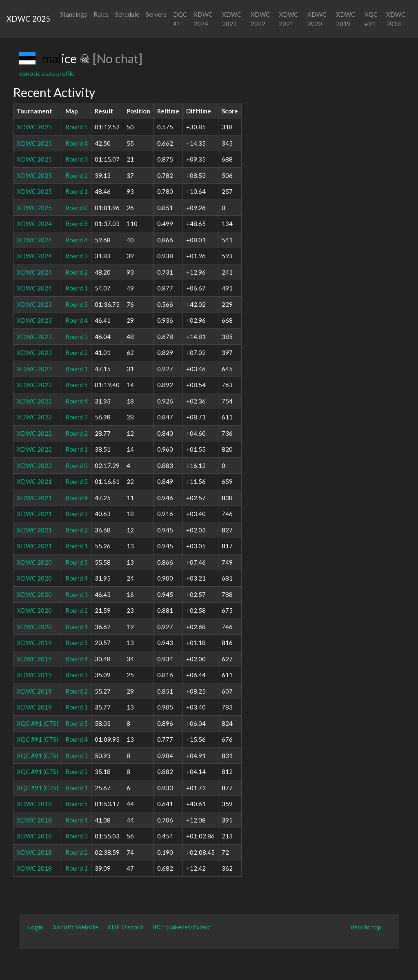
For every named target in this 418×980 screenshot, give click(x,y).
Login (36, 927)
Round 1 (77, 191)
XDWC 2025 (28, 19)
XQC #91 (371, 19)
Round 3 (77, 159)
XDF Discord (125, 927)
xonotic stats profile (47, 73)
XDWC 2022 (260, 19)
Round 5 (77, 127)
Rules (101, 14)
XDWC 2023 (232, 19)
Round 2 (77, 175)
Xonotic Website (76, 927)
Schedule (127, 14)
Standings (73, 14)
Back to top (366, 927)
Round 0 (77, 208)
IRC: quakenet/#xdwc (181, 927)
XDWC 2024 (203, 19)
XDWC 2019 (346, 19)
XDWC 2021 (288, 19)
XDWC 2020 (317, 19)
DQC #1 (180, 19)
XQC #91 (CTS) (38, 723)
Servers (156, 14)
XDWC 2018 (396, 19)
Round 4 (77, 143)
